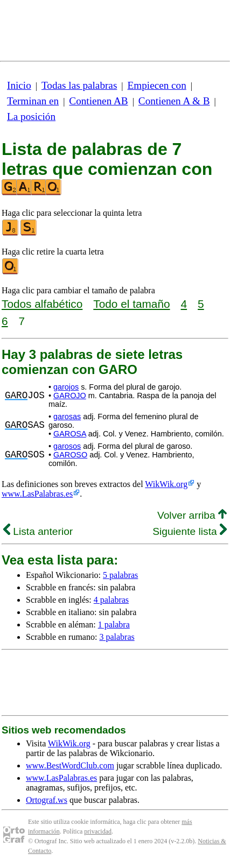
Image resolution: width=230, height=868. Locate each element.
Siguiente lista (190, 531)
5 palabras (120, 575)
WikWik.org (166, 484)
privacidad (98, 831)
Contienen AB (98, 101)
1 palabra (114, 624)
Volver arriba (192, 515)
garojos (66, 387)
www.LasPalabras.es (37, 494)
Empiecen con (157, 85)
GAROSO (70, 455)
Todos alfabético (42, 304)
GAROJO (70, 396)
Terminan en (33, 101)
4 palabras (111, 600)
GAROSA (70, 434)
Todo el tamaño (131, 304)
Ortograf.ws (47, 800)
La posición (31, 117)
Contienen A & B (174, 101)
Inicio (19, 85)
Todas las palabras (79, 85)
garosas (67, 417)
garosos (67, 446)
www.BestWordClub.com (70, 765)
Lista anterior (38, 531)
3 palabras (117, 637)
